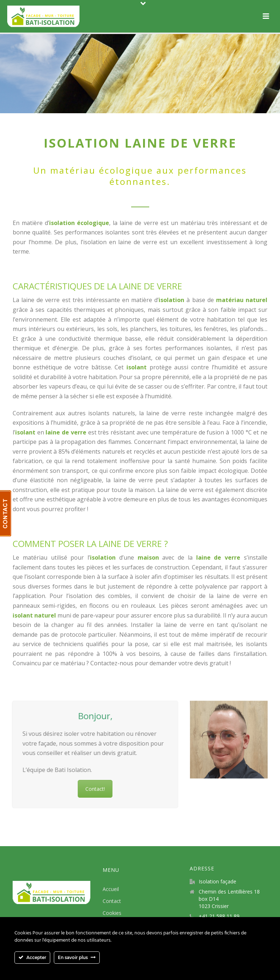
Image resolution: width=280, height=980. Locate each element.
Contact (112, 901)
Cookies (112, 913)
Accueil (111, 889)
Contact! (81, 789)
